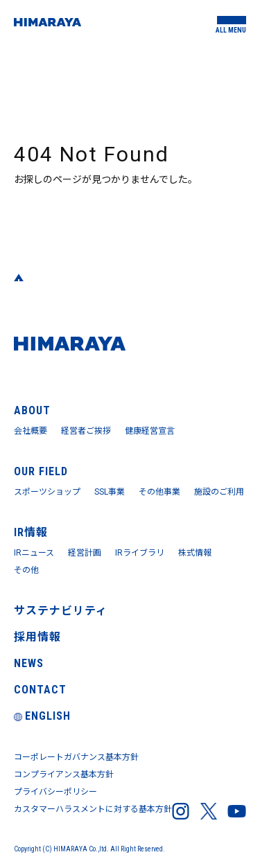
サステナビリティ (61, 611)
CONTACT (40, 690)
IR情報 (31, 532)
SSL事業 (110, 492)
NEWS (29, 663)
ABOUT (32, 410)
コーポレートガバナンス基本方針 (76, 757)
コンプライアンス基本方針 (64, 774)
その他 (26, 570)
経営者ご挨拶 (86, 431)
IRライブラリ (140, 553)
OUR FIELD (41, 471)
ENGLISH (42, 716)
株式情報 (195, 553)
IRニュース (34, 553)
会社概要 (31, 431)
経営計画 (85, 553)
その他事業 (159, 492)
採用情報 (37, 637)
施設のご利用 (219, 492)
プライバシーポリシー (55, 792)
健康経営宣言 (150, 431)
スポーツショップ (47, 492)
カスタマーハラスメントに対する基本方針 (93, 809)
